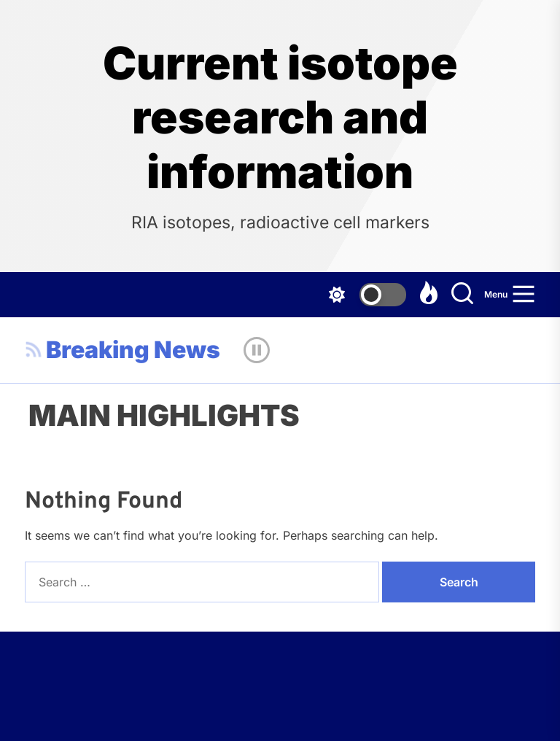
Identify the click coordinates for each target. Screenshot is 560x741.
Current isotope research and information (280, 118)
